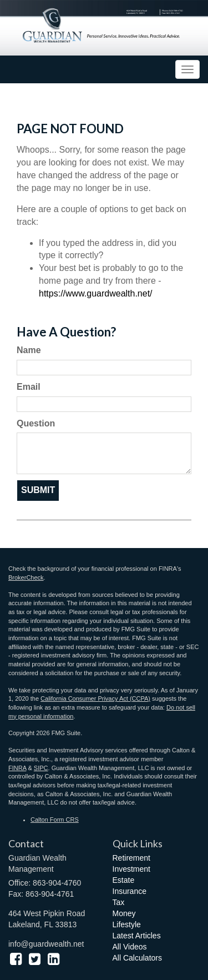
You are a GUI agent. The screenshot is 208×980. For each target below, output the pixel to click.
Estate (124, 880)
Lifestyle (127, 924)
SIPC (41, 768)
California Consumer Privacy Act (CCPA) (95, 698)
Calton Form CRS (55, 820)
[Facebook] (16, 959)
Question (36, 423)
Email (29, 387)
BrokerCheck (26, 577)
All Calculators (137, 958)
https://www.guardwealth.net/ (96, 293)
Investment (131, 869)
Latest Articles (137, 936)
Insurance (130, 891)
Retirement (131, 858)
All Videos (130, 947)
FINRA (17, 768)
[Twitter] (35, 959)
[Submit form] (38, 491)
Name (29, 350)
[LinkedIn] (54, 959)
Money (124, 913)
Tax (119, 902)
